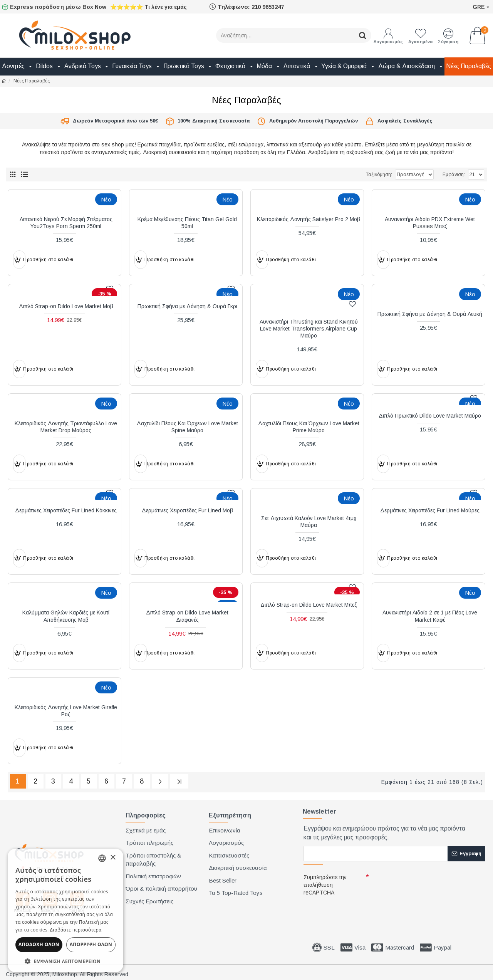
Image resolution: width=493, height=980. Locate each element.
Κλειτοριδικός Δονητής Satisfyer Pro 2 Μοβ (309, 219)
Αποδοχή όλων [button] (39, 944)
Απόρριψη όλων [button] (91, 944)
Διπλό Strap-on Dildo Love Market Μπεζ (309, 605)
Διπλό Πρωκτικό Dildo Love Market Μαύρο (430, 416)
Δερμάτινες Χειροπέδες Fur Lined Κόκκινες (66, 510)
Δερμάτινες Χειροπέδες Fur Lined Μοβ (187, 510)
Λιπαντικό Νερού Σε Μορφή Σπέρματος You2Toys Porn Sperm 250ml (66, 223)
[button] (65, 961)
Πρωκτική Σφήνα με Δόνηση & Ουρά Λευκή (430, 314)
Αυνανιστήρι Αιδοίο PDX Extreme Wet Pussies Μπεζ (430, 223)
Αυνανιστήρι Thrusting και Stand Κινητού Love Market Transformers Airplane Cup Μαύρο (309, 329)
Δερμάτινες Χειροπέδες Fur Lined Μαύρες (430, 510)
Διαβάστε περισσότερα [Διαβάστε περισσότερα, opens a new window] (76, 930)
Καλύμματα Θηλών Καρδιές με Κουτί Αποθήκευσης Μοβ (66, 616)
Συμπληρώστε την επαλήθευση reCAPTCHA (325, 883)
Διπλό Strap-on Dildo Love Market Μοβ (66, 306)
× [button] (113, 858)
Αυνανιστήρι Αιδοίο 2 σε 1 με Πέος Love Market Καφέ (430, 616)
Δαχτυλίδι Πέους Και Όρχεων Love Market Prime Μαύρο (309, 427)
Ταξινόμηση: (354, 175)
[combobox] (102, 858)
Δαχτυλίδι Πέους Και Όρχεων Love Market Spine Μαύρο (187, 427)
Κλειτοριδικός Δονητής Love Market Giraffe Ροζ (66, 711)
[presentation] (357, 910)
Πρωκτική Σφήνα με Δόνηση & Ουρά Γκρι (187, 306)
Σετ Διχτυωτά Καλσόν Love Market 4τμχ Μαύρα (309, 522)
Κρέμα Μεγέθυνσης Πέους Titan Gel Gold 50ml (187, 223)
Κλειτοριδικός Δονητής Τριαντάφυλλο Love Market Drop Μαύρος (66, 427)
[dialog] (65, 910)
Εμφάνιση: (454, 175)
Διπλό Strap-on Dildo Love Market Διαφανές (187, 616)
